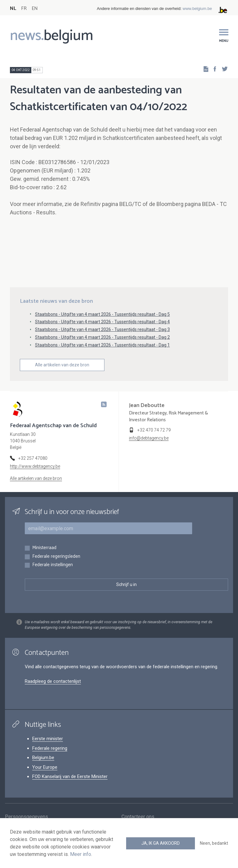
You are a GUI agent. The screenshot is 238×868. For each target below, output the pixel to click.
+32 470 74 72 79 (154, 430)
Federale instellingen (53, 565)
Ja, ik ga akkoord (161, 843)
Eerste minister (48, 739)
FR (24, 9)
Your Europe (45, 767)
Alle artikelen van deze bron (62, 365)
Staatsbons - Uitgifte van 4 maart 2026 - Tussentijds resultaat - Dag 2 (102, 337)
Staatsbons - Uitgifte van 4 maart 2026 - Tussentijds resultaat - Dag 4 (102, 322)
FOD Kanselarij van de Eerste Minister (70, 776)
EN (35, 9)
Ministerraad (44, 548)
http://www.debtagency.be (35, 466)
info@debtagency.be (149, 438)
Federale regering (50, 748)
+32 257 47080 (33, 458)
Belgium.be (43, 758)
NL (13, 9)
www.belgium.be (197, 9)
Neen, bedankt (214, 843)
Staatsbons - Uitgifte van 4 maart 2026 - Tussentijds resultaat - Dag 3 (102, 329)
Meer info (81, 854)
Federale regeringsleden (56, 557)
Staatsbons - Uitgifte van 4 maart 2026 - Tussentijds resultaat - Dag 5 (102, 314)
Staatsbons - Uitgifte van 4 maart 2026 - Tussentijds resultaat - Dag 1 (102, 345)
